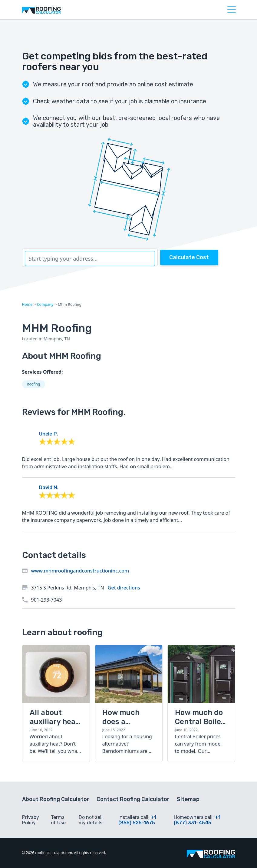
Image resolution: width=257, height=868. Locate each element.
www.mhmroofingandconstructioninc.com (80, 571)
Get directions (124, 588)
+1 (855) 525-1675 (137, 820)
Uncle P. (48, 434)
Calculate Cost (189, 257)
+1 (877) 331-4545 (197, 820)
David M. (49, 487)
